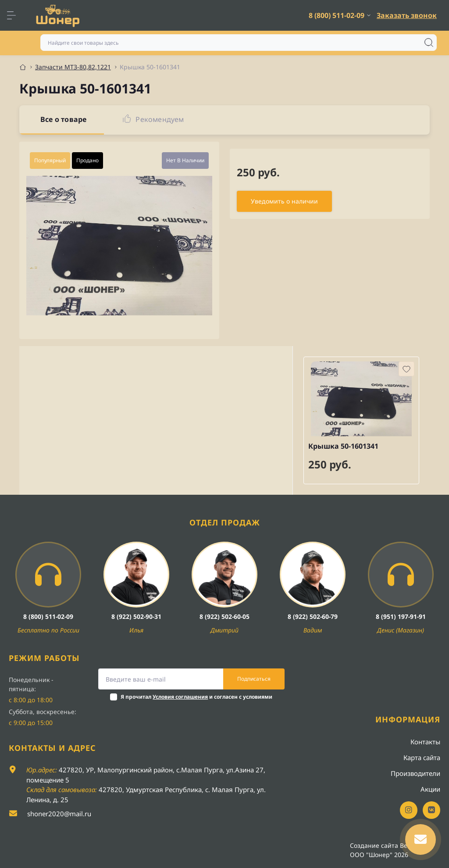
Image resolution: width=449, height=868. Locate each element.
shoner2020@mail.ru (59, 814)
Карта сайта (422, 757)
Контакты (425, 742)
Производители (415, 773)
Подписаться (254, 679)
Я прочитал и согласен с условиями (196, 697)
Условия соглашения (180, 697)
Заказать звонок (407, 15)
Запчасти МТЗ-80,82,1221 (73, 67)
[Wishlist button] (406, 369)
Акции (430, 789)
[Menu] (16, 15)
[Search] (429, 43)
